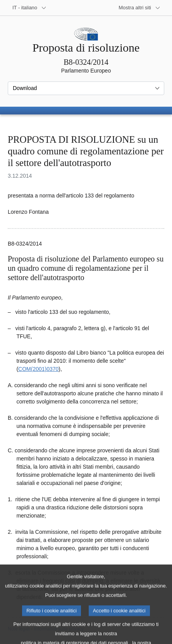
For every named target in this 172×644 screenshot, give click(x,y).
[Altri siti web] (139, 8)
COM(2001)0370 (38, 369)
